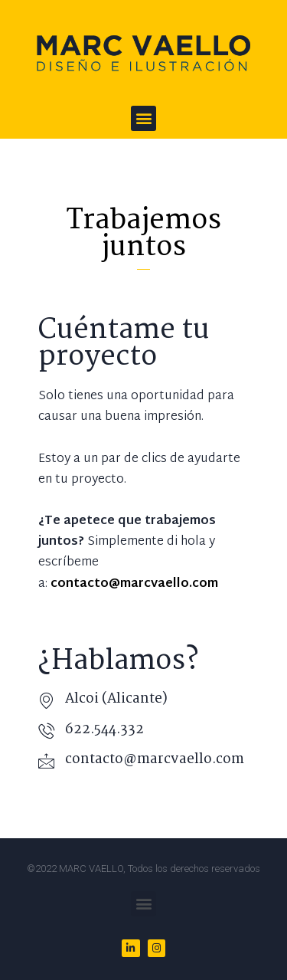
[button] (143, 118)
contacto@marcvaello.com (155, 760)
